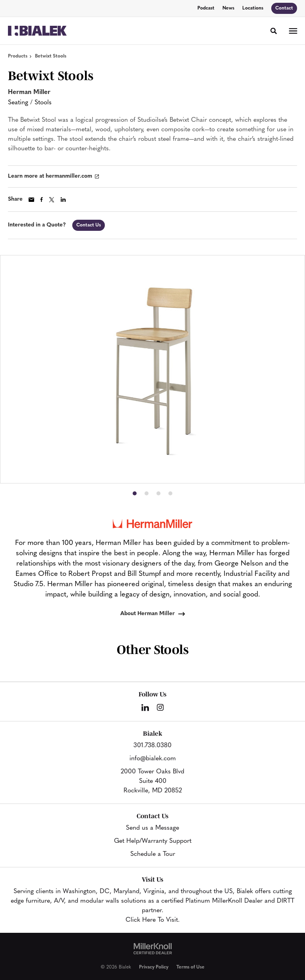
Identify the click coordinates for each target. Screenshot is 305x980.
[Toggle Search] (274, 31)
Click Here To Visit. (152, 920)
